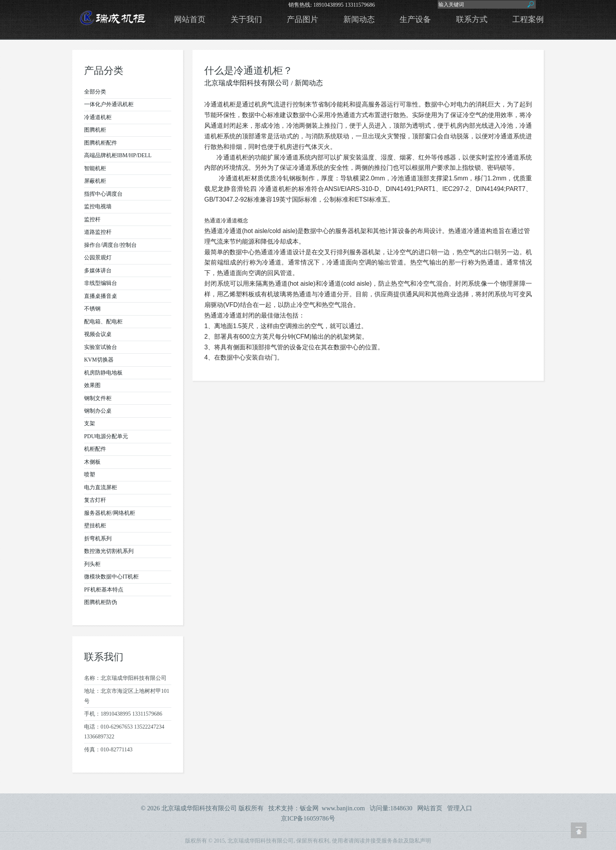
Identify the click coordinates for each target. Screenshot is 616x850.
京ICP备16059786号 (308, 818)
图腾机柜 (95, 130)
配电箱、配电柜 (103, 322)
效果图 (92, 385)
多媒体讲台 (98, 271)
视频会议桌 (98, 334)
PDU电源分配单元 (106, 436)
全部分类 (95, 92)
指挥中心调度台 (103, 194)
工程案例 (528, 19)
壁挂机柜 (95, 526)
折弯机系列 (98, 539)
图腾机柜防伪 (101, 602)
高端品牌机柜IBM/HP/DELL (118, 155)
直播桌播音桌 (101, 296)
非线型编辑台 (101, 283)
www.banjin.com (343, 808)
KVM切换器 (99, 360)
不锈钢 (92, 309)
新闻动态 (359, 19)
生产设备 (415, 19)
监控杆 (92, 219)
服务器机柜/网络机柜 (110, 513)
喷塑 (90, 475)
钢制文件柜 (98, 398)
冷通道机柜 (98, 117)
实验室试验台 (101, 347)
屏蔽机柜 (95, 181)
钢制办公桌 (98, 411)
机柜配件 (95, 449)
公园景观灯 (98, 258)
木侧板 (92, 462)
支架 (90, 423)
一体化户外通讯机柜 (109, 104)
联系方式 (472, 19)
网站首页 (190, 19)
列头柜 (92, 564)
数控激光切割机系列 (109, 551)
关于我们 (246, 19)
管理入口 (460, 808)
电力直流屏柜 (101, 487)
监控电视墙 (98, 207)
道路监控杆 (98, 232)
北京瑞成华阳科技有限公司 (247, 83)
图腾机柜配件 (101, 143)
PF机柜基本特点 (104, 590)
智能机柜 (95, 168)
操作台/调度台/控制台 (110, 245)
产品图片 (302, 19)
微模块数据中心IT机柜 (111, 577)
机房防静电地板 (103, 373)
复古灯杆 (95, 500)
